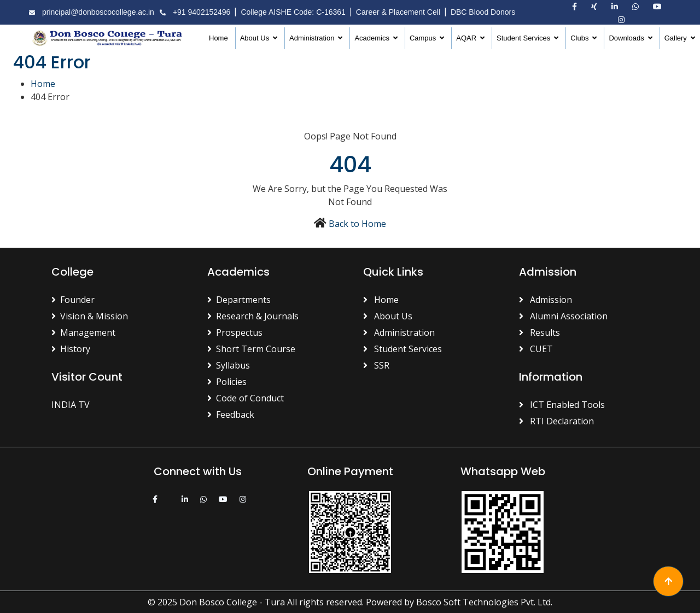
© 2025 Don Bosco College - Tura (216, 602)
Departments (239, 300)
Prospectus (235, 332)
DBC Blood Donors (483, 12)
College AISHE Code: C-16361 (293, 12)
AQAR (467, 38)
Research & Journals (253, 316)
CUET (536, 349)
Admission (546, 300)
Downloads (627, 38)
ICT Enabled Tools (562, 405)
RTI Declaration (556, 421)
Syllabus (229, 365)
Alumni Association (563, 316)
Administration (313, 38)
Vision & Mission (90, 316)
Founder (73, 300)
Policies (227, 382)
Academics (373, 38)
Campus (424, 38)
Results (539, 332)
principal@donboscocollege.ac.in (90, 12)
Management (83, 332)
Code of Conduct (246, 398)
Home (218, 38)
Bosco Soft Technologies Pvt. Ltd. (484, 602)
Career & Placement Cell (398, 12)
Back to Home (357, 224)
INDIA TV (71, 405)
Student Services (524, 38)
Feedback (231, 414)
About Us (256, 38)
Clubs (581, 38)
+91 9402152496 (194, 12)
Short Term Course (251, 349)
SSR (376, 365)
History (71, 349)
